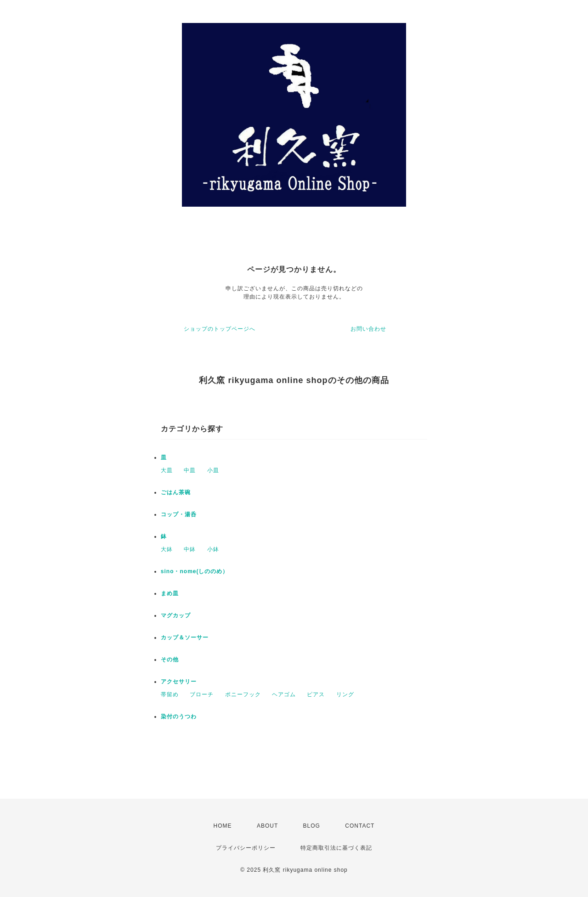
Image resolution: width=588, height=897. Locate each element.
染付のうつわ (179, 716)
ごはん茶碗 (176, 492)
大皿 (167, 470)
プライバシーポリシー (246, 848)
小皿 (213, 470)
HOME (223, 826)
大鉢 (167, 549)
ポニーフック (243, 694)
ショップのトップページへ (220, 329)
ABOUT (267, 826)
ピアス (316, 694)
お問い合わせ (368, 329)
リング (345, 694)
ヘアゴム (284, 694)
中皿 (190, 470)
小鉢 (213, 549)
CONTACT (360, 826)
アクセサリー (179, 682)
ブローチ (202, 694)
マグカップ (176, 615)
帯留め (170, 694)
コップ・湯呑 (179, 514)
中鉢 (190, 549)
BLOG (312, 826)
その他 (170, 660)
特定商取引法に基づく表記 (336, 848)
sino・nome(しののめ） (195, 571)
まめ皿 (170, 593)
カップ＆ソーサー (185, 637)
